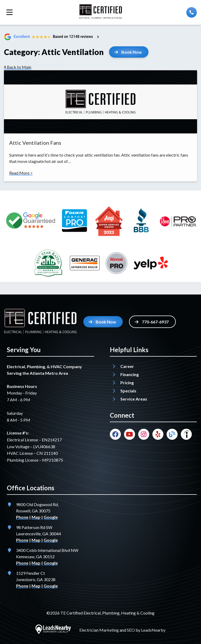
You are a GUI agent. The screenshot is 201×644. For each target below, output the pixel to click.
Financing (130, 374)
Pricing (127, 383)
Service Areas (134, 399)
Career (127, 366)
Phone (22, 517)
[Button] (129, 52)
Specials (128, 391)
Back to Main (18, 67)
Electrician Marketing (99, 630)
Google (51, 517)
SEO (131, 630)
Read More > (21, 173)
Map (36, 517)
